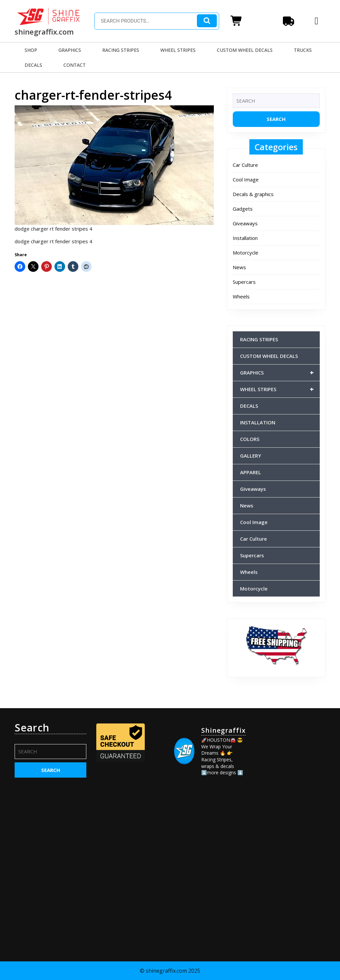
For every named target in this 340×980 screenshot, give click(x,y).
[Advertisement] (290, 821)
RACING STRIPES (121, 50)
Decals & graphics (253, 194)
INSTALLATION (258, 422)
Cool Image (246, 179)
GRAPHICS (70, 50)
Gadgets (243, 209)
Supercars (244, 282)
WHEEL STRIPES (178, 50)
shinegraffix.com (44, 32)
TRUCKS (303, 50)
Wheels (241, 296)
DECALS (33, 65)
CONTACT (75, 65)
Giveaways (245, 223)
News (239, 267)
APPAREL (251, 472)
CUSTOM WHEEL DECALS (245, 50)
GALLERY (251, 456)
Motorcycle (246, 253)
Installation (245, 238)
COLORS (250, 439)
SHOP (31, 50)
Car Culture (245, 165)
